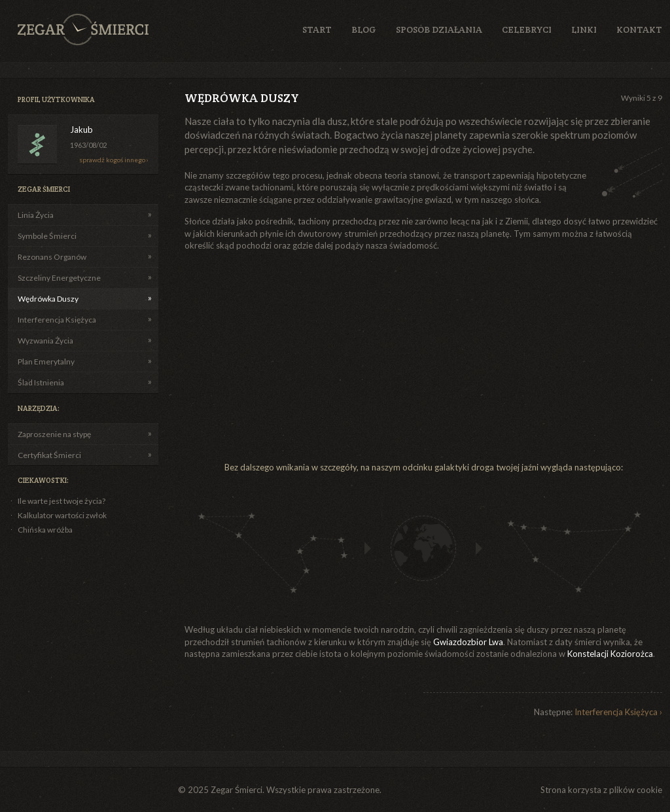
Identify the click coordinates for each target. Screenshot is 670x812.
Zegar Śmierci (83, 29)
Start (317, 29)
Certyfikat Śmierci (49, 455)
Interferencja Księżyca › (618, 712)
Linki (584, 29)
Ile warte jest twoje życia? (62, 501)
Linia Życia (36, 215)
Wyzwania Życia (45, 341)
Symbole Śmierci (47, 236)
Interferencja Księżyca (57, 320)
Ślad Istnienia (41, 382)
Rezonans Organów (52, 257)
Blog (364, 29)
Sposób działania (439, 29)
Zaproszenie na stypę (54, 434)
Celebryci (527, 29)
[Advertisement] (323, 357)
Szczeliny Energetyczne (59, 278)
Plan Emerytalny (46, 362)
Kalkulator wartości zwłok (62, 515)
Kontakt (639, 29)
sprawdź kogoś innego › (114, 160)
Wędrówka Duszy (48, 299)
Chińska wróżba (45, 530)
